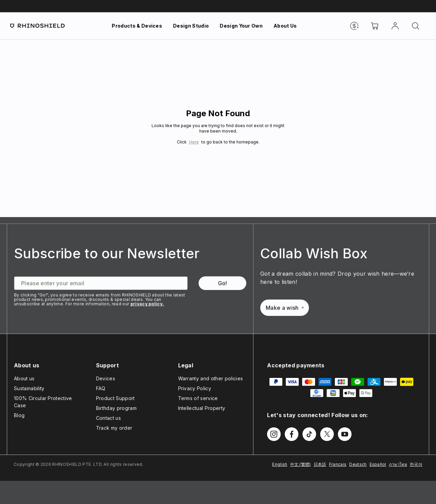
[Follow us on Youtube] (345, 434)
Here (194, 142)
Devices (106, 378)
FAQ (101, 388)
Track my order (114, 428)
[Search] (416, 26)
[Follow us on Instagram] (274, 434)
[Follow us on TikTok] (309, 434)
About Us (285, 26)
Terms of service (198, 398)
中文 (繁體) (301, 464)
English (280, 464)
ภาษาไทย (398, 464)
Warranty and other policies (211, 378)
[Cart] (375, 26)
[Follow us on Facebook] (292, 434)
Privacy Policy (195, 388)
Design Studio (191, 26)
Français (338, 464)
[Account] (395, 26)
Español (378, 464)
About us (24, 378)
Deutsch (358, 464)
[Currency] (354, 26)
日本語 (320, 464)
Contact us (108, 418)
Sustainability (29, 388)
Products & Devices (137, 26)
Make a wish (285, 308)
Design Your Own (241, 26)
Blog (19, 415)
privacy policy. (147, 304)
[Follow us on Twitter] (327, 434)
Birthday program (116, 408)
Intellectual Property (202, 408)
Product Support (115, 398)
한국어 (416, 464)
